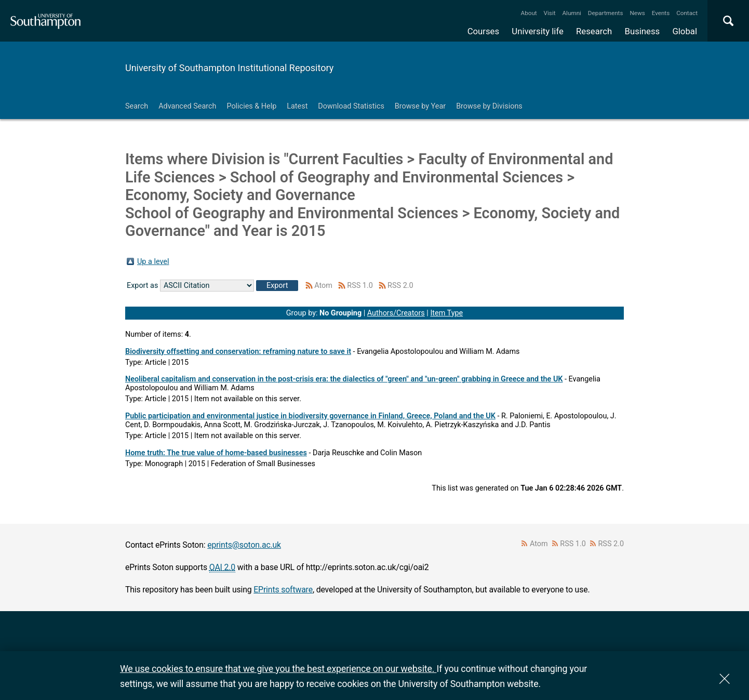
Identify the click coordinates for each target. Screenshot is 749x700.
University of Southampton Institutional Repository (229, 68)
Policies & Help (251, 106)
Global (685, 31)
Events (661, 13)
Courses (483, 31)
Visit (550, 13)
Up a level (153, 262)
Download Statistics (351, 106)
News (637, 13)
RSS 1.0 (360, 286)
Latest (297, 106)
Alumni (571, 13)
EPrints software (283, 590)
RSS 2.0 (400, 286)
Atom (323, 286)
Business (643, 31)
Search (137, 106)
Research (594, 31)
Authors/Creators (396, 313)
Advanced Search (187, 106)
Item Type (446, 313)
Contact (687, 13)
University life (538, 31)
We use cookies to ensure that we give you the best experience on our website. (278, 669)
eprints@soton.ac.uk (244, 545)
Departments (606, 13)
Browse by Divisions (489, 106)
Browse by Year (420, 106)
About (529, 13)
